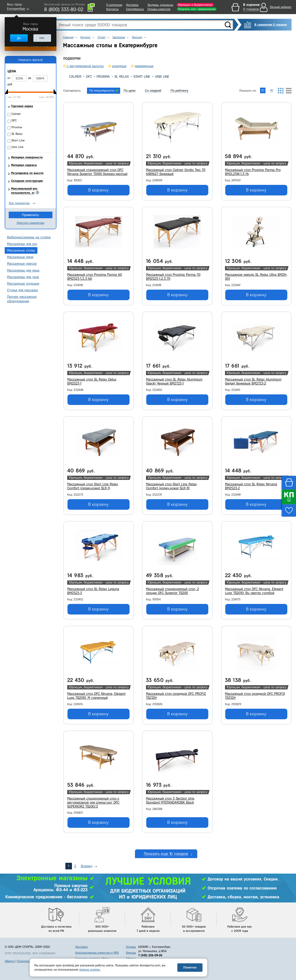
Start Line (142, 77)
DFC (89, 77)
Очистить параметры (30, 223)
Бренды (131, 953)
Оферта (10, 961)
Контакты (112, 9)
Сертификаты (135, 9)
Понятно (190, 967)
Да (19, 38)
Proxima (103, 77)
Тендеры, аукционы (160, 5)
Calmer (75, 77)
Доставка (132, 5)
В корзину (98, 190)
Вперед (87, 866)
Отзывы (131, 947)
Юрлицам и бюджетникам (195, 5)
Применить (30, 215)
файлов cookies (90, 970)
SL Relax (122, 77)
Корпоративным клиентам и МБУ (97, 953)
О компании (114, 5)
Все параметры (19, 203)
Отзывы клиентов (159, 9)
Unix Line (162, 77)
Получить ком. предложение (197, 9)
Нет (42, 38)
